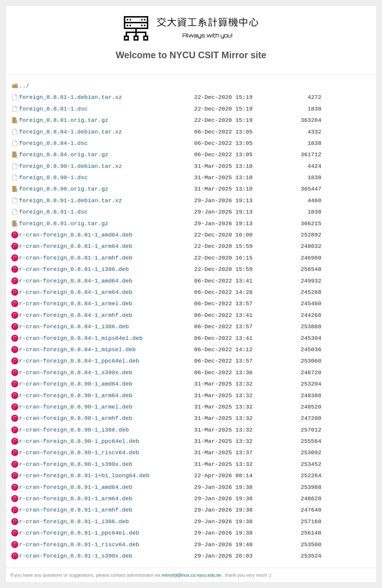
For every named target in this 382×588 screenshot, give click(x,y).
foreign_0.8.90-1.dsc (53, 178)
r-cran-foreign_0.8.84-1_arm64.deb (76, 292)
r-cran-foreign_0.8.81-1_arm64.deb (76, 246)
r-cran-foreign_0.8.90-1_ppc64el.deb (79, 441)
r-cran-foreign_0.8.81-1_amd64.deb (76, 235)
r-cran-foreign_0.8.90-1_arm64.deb (76, 396)
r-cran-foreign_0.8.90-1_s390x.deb (76, 464)
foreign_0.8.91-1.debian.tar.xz (70, 201)
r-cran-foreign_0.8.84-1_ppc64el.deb (79, 361)
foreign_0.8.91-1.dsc (53, 212)
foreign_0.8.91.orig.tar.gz (63, 224)
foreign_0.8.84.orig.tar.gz (63, 155)
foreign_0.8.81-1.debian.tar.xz (70, 97)
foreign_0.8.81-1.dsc (53, 109)
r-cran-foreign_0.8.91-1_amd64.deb (76, 487)
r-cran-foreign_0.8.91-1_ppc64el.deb (79, 533)
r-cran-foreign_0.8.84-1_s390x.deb (76, 373)
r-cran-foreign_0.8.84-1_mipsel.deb (77, 350)
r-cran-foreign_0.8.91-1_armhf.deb (76, 510)
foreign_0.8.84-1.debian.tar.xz (70, 132)
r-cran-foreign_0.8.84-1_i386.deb (74, 327)
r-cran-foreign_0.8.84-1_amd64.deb (76, 281)
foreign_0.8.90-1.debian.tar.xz (70, 166)
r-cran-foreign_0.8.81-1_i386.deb (74, 269)
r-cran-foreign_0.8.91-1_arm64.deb (76, 499)
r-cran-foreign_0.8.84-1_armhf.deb (76, 315)
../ (24, 86)
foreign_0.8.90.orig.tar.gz (63, 189)
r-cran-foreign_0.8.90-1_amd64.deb (76, 384)
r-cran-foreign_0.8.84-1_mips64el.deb (81, 338)
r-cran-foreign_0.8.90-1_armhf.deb (76, 418)
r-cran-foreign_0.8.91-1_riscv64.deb (79, 545)
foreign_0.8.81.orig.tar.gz (63, 120)
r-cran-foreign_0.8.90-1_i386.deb (74, 430)
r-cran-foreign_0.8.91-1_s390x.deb (76, 556)
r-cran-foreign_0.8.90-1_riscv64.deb (79, 453)
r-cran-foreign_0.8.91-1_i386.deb (74, 522)
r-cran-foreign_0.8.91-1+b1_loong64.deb (84, 476)
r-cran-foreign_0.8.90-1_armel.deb (76, 407)
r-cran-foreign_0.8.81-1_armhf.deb (76, 258)
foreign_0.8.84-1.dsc (53, 143)
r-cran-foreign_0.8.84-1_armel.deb (76, 304)
